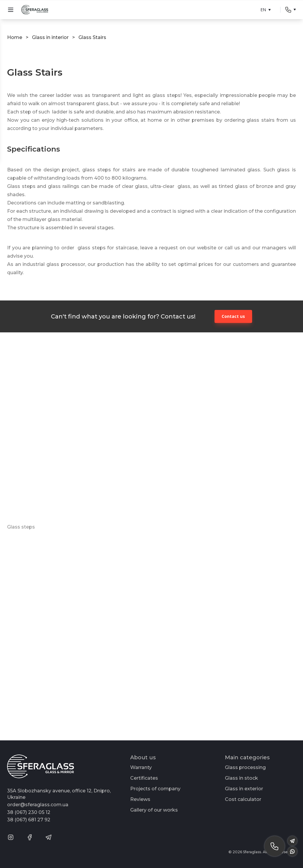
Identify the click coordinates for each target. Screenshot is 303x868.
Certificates (144, 778)
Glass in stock (241, 778)
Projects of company (155, 789)
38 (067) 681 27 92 (29, 820)
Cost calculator (243, 799)
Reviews (140, 799)
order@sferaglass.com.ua (38, 805)
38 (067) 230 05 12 (29, 812)
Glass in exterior (244, 789)
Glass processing (245, 767)
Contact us (233, 316)
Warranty (141, 767)
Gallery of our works (154, 810)
